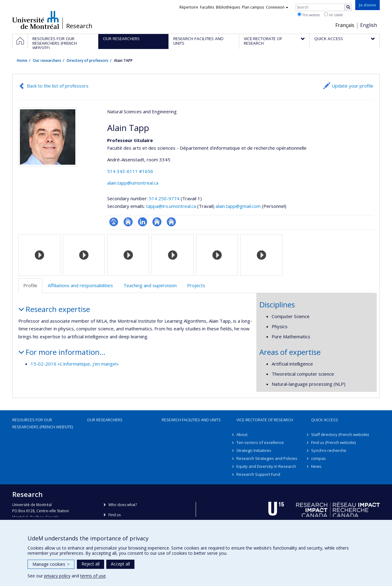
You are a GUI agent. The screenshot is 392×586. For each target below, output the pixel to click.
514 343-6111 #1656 (130, 171)
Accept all (120, 564)
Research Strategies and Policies (267, 458)
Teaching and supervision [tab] (150, 285)
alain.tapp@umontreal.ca (133, 183)
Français (345, 25)
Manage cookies (51, 564)
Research (79, 26)
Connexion (277, 7)
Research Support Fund (258, 474)
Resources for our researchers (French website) (43, 423)
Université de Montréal (36, 20)
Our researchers (47, 60)
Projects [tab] (196, 285)
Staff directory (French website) (340, 434)
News (316, 466)
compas (318, 458)
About (242, 434)
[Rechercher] (348, 7)
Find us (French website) (333, 442)
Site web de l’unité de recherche (128, 222)
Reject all (90, 564)
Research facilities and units (191, 420)
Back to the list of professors (58, 86)
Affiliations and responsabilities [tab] (80, 285)
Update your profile (352, 86)
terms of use (93, 576)
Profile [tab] (30, 285)
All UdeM (333, 15)
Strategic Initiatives (254, 450)
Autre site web (157, 222)
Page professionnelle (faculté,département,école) (114, 222)
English (369, 25)
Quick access (325, 420)
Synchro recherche (329, 450)
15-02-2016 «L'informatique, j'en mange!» (75, 364)
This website (309, 15)
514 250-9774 (165, 198)
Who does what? (123, 505)
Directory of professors (88, 60)
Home (22, 60)
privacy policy (57, 576)
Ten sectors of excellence (260, 442)
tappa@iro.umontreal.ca (171, 206)
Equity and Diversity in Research (266, 466)
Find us (115, 515)
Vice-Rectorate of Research (265, 420)
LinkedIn (143, 222)
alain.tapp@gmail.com (238, 206)
